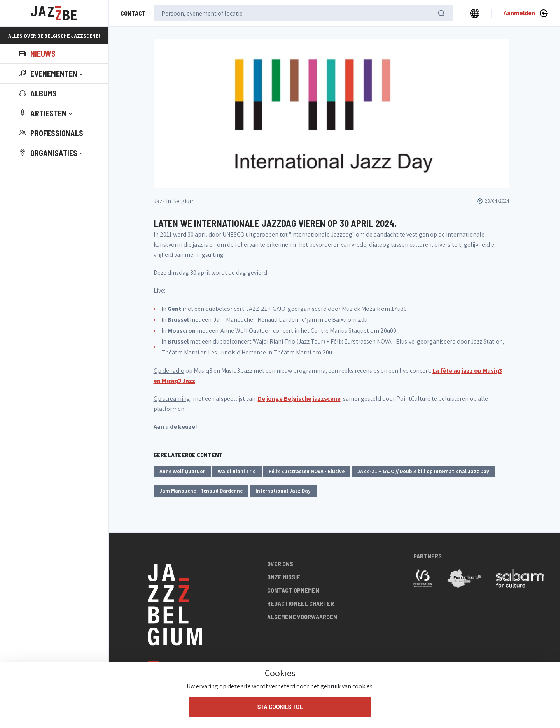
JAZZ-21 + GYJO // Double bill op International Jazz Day (423, 471)
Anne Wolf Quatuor (182, 471)
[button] (52, 74)
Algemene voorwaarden (302, 617)
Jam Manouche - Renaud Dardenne (201, 491)
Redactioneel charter (301, 603)
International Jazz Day (283, 491)
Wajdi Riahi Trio (237, 471)
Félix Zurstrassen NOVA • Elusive (307, 471)
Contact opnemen (293, 590)
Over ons (280, 564)
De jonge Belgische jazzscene (299, 399)
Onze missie (284, 577)
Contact (133, 13)
